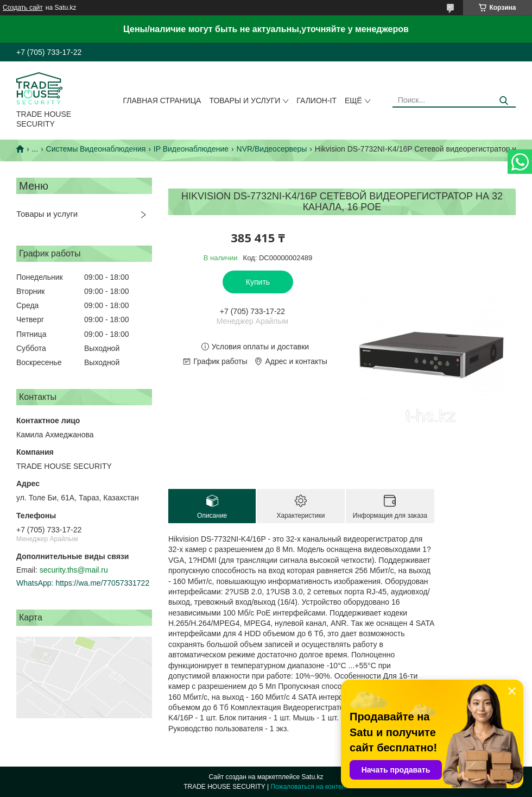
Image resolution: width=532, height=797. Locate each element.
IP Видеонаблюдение (191, 149)
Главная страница (162, 101)
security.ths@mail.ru (74, 570)
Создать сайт (23, 8)
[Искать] (503, 101)
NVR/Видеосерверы (272, 149)
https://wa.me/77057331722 (102, 583)
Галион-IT (316, 101)
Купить (258, 282)
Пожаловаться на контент (309, 787)
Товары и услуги (245, 101)
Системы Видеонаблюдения (96, 149)
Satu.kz (312, 777)
